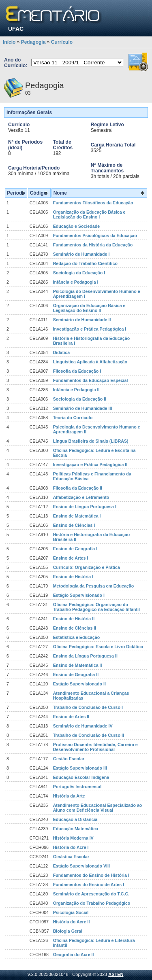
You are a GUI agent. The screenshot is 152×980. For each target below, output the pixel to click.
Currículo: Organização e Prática (87, 567)
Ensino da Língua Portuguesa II (85, 656)
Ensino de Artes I (71, 558)
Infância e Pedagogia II (76, 390)
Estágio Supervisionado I (79, 595)
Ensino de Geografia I (75, 549)
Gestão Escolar (69, 759)
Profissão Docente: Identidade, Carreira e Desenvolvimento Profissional (95, 747)
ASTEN (116, 974)
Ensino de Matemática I (77, 516)
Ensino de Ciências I (74, 525)
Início (9, 42)
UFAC (16, 29)
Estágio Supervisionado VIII (81, 866)
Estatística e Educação (77, 637)
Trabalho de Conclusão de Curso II (89, 735)
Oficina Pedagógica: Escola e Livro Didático (98, 647)
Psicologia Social (71, 912)
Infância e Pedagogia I (76, 282)
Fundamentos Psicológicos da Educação (95, 235)
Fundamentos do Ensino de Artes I (89, 885)
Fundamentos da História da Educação (93, 245)
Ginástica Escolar (71, 857)
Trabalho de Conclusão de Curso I (88, 707)
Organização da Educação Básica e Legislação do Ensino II (89, 308)
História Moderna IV (73, 838)
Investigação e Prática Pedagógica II (90, 465)
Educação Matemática (76, 829)
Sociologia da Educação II (80, 399)
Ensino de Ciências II (75, 628)
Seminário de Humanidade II (82, 320)
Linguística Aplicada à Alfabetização (90, 362)
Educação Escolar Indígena (81, 777)
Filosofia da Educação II (78, 488)
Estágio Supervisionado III (80, 768)
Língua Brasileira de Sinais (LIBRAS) (91, 441)
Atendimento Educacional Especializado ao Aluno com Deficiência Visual (98, 808)
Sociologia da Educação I (79, 273)
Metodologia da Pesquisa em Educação (94, 586)
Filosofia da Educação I (77, 371)
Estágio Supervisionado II (79, 684)
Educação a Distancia (75, 819)
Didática (61, 352)
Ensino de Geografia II (76, 675)
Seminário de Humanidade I (81, 254)
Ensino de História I (73, 577)
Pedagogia (33, 42)
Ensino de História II (74, 619)
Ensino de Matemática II (78, 665)
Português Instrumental (77, 787)
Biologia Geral (68, 931)
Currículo (62, 42)
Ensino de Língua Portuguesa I (85, 507)
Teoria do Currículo (73, 418)
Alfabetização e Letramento (81, 497)
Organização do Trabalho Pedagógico (92, 903)
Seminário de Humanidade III (83, 408)
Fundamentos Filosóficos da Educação (93, 203)
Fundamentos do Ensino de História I (91, 875)
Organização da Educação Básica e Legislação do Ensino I (89, 214)
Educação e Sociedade (77, 226)
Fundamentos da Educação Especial (91, 380)
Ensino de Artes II (71, 717)
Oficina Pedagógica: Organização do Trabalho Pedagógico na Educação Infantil (96, 607)
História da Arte (69, 796)
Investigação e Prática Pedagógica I (90, 329)
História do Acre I (71, 847)
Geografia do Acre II (74, 955)
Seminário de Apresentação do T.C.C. (91, 894)
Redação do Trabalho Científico (85, 263)
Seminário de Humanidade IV (83, 726)
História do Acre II (72, 922)
